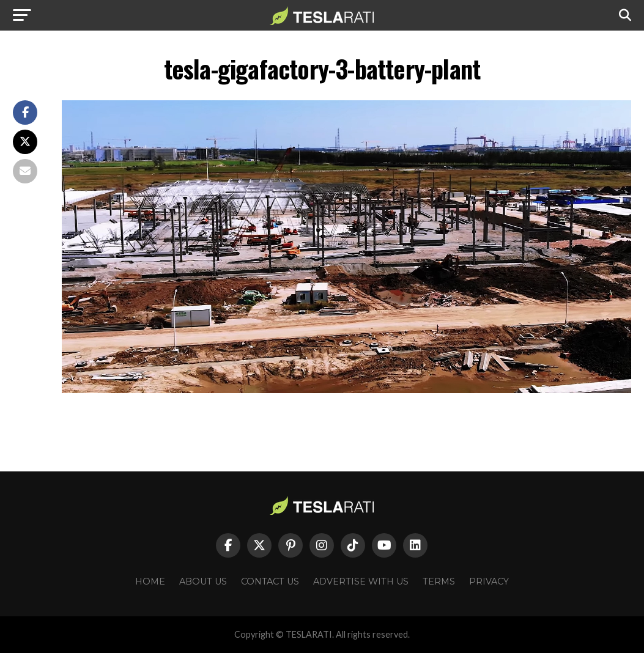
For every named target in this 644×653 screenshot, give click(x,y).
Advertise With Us (361, 581)
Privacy (489, 581)
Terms (439, 581)
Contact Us (270, 581)
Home (150, 581)
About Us (203, 581)
